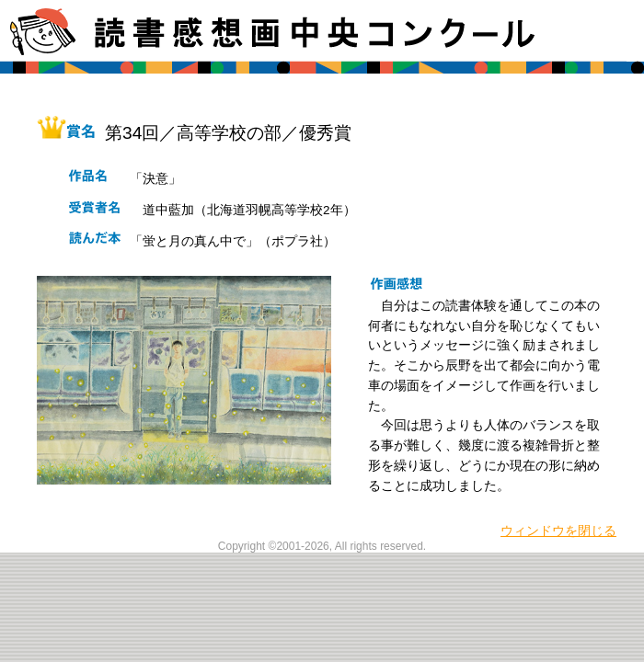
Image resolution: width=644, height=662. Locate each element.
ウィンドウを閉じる (558, 531)
